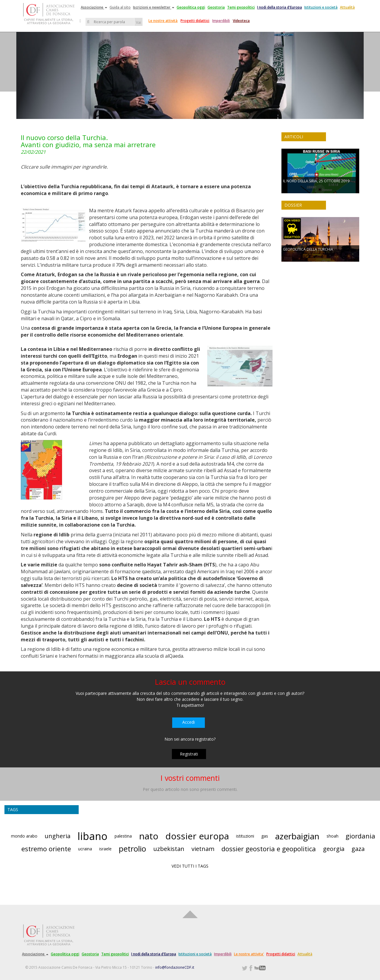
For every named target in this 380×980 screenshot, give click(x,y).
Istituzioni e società (321, 7)
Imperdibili (221, 21)
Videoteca (241, 21)
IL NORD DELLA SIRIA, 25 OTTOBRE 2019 (316, 181)
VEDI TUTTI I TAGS (190, 866)
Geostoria (216, 7)
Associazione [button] (94, 7)
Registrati (189, 754)
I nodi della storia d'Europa (280, 7)
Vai (138, 22)
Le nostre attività (163, 21)
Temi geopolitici (241, 7)
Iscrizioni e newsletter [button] (154, 7)
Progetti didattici (195, 21)
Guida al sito (120, 7)
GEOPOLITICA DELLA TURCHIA (308, 249)
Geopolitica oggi (191, 7)
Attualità (347, 7)
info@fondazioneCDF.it (175, 967)
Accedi (189, 722)
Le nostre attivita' (249, 954)
